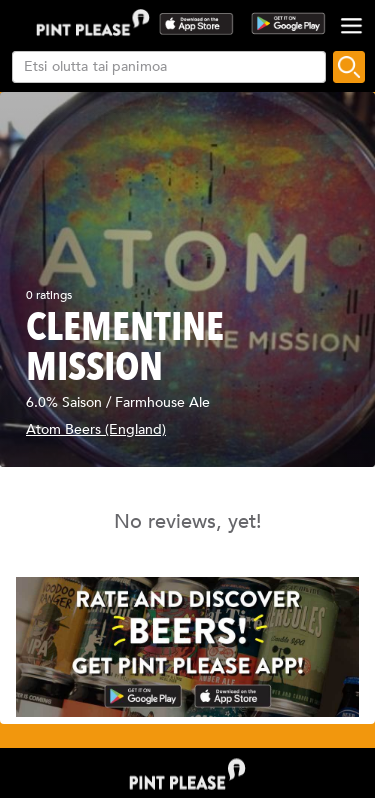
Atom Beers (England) (96, 429)
